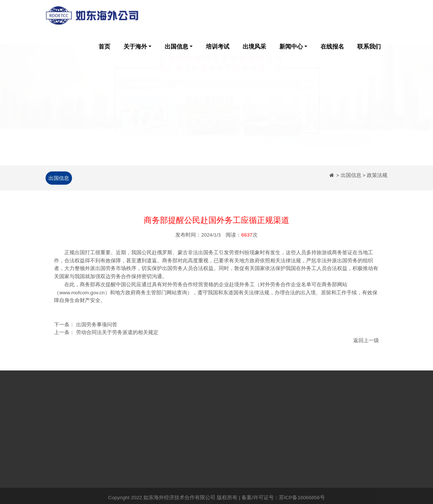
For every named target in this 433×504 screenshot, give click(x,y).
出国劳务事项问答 (97, 325)
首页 (104, 47)
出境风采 (254, 47)
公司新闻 (159, 422)
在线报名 (332, 47)
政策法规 (159, 433)
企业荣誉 (90, 433)
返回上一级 (366, 341)
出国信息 (176, 47)
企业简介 (90, 422)
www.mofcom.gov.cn (82, 293)
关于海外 (135, 47)
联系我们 (369, 47)
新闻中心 (291, 47)
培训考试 (218, 47)
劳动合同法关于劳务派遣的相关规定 (117, 333)
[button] (33, 113)
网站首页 (56, 422)
